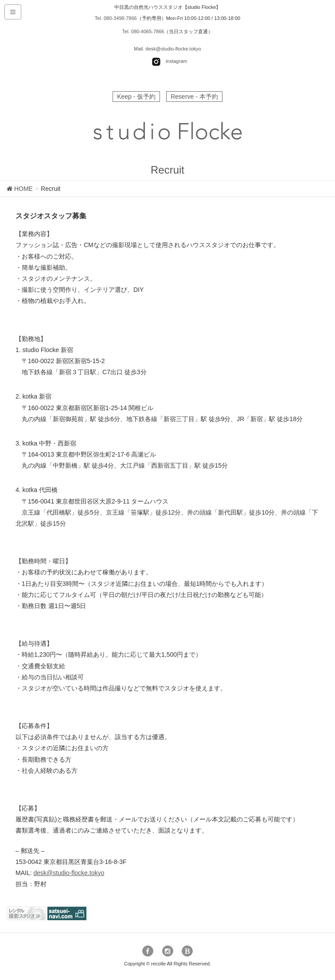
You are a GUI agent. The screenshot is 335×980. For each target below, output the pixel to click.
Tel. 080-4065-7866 (143, 31)
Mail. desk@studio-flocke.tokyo (167, 49)
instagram (176, 62)
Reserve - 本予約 (194, 97)
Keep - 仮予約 (136, 97)
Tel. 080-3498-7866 (116, 18)
